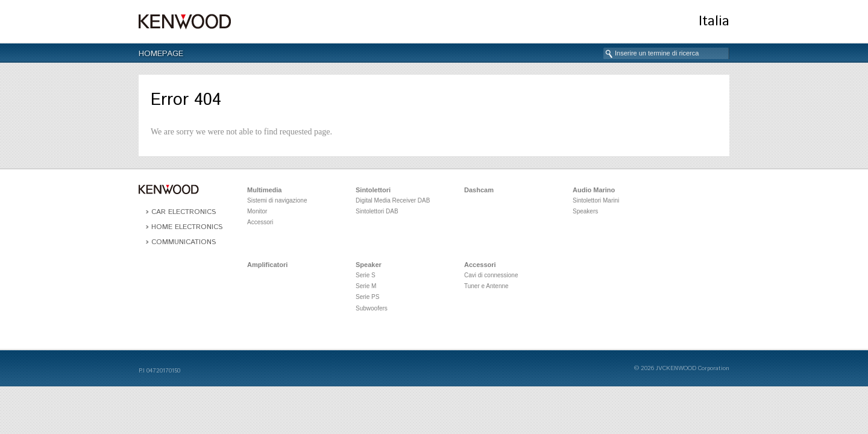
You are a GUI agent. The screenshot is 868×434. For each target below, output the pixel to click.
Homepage (161, 54)
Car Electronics (184, 212)
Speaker (369, 265)
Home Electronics (187, 227)
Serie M (366, 286)
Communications (184, 242)
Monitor (257, 211)
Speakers (585, 211)
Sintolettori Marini (596, 200)
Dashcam (479, 190)
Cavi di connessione (491, 275)
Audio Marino (594, 190)
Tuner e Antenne (486, 286)
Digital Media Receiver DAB (393, 200)
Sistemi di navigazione (277, 200)
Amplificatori (267, 265)
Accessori (260, 222)
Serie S (366, 275)
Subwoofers (372, 308)
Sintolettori (373, 190)
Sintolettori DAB (377, 211)
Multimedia (264, 190)
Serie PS (367, 297)
